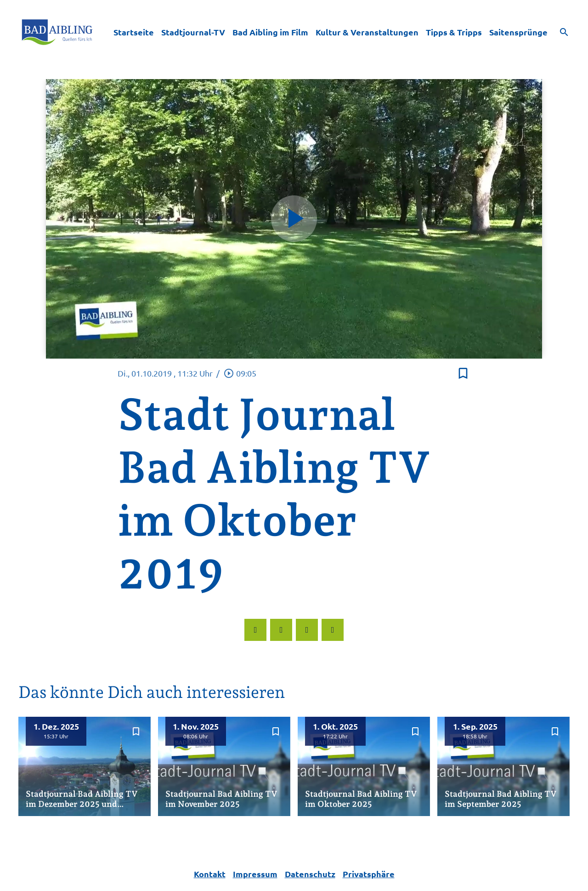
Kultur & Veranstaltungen (367, 32)
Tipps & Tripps (454, 32)
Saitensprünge (518, 32)
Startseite (134, 32)
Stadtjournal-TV (193, 32)
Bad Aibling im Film (270, 32)
